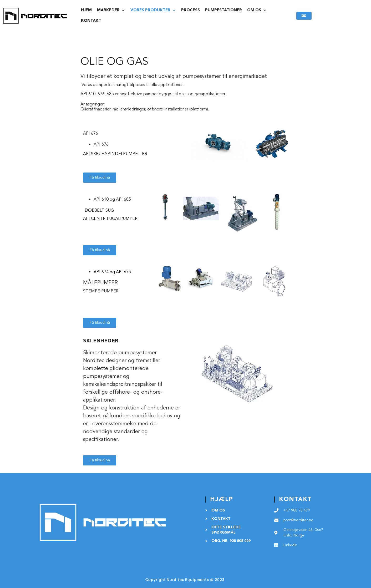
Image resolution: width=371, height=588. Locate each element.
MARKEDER (111, 11)
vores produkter (153, 11)
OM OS (257, 11)
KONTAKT (91, 21)
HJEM (86, 10)
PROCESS (190, 10)
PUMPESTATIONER (223, 10)
